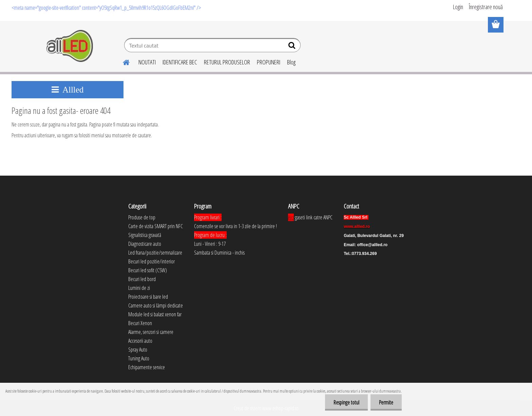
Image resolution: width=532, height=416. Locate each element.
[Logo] (70, 46)
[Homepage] (122, 61)
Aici (291, 217)
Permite (386, 402)
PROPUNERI (269, 62)
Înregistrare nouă (486, 7)
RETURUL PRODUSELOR (227, 62)
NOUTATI (147, 62)
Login (458, 7)
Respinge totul (346, 402)
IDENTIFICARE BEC (180, 62)
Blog (291, 62)
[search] (293, 47)
